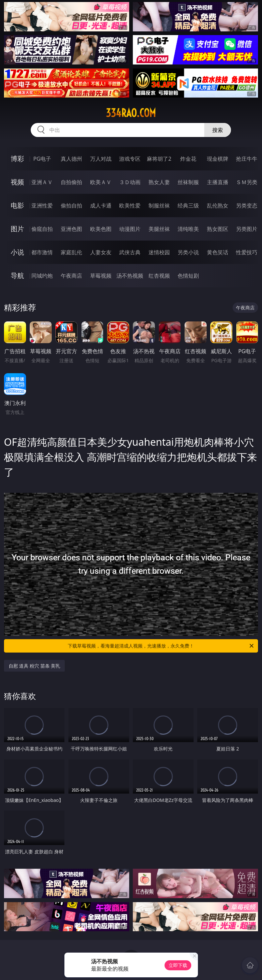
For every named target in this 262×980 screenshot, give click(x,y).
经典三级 (188, 205)
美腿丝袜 (159, 229)
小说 (17, 252)
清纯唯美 (188, 229)
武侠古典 (130, 252)
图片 (17, 229)
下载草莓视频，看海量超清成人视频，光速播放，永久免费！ (161, 646)
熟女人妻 (159, 182)
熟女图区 (218, 229)
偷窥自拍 (42, 229)
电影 (17, 205)
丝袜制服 (188, 182)
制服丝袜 (159, 205)
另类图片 (247, 229)
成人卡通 (101, 205)
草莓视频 (101, 276)
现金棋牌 (218, 159)
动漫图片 (130, 229)
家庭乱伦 (71, 252)
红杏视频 (159, 276)
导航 (17, 275)
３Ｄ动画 (130, 182)
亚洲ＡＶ (42, 182)
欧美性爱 (130, 205)
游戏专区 (130, 159)
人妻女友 (101, 252)
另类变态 (247, 205)
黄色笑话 (218, 252)
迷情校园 (159, 252)
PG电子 (42, 159)
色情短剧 (188, 276)
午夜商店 (71, 276)
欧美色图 (101, 229)
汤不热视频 (130, 276)
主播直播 (218, 182)
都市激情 (42, 252)
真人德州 (71, 159)
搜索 (218, 130)
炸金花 (188, 159)
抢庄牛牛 (247, 159)
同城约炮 (42, 276)
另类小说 (188, 252)
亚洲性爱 (42, 205)
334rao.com (131, 113)
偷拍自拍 (71, 205)
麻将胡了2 (159, 159)
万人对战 (101, 159)
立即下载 (178, 965)
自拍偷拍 (71, 182)
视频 (17, 182)
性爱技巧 (247, 252)
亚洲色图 (71, 229)
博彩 (17, 159)
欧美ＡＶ (101, 182)
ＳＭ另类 (247, 182)
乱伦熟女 (218, 205)
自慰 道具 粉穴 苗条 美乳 (35, 666)
